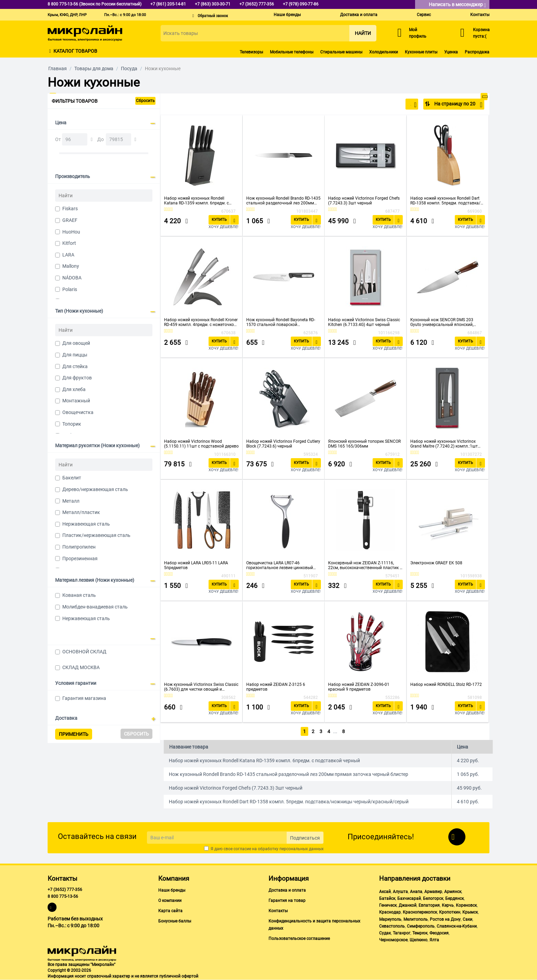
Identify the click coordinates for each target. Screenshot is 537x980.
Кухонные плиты (421, 52)
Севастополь (392, 926)
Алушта (400, 892)
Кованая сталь (79, 595)
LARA (68, 255)
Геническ (388, 905)
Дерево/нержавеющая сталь (95, 489)
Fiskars (70, 209)
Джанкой (408, 905)
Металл (71, 501)
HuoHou (71, 232)
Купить (219, 220)
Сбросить (145, 101)
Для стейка (75, 366)
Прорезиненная (80, 558)
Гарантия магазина (84, 698)
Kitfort (69, 243)
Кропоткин (450, 912)
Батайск (387, 899)
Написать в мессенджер (457, 5)
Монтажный (76, 401)
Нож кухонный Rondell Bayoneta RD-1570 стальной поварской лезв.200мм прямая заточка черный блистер (282, 322)
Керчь (448, 905)
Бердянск (454, 899)
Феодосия (439, 933)
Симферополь (421, 926)
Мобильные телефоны (292, 52)
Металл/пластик (81, 512)
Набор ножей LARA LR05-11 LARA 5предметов (196, 565)
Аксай (385, 892)
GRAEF (70, 220)
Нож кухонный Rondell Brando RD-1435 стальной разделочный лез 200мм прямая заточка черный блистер (283, 201)
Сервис (424, 15)
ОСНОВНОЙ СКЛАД (84, 652)
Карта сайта (170, 911)
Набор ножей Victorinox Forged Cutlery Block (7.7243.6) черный (283, 444)
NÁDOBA (72, 278)
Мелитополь (416, 919)
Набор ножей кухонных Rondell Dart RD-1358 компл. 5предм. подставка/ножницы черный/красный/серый (445, 201)
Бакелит (72, 478)
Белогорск (433, 899)
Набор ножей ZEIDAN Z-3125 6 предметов (276, 687)
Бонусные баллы (175, 921)
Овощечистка (78, 412)
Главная (58, 68)
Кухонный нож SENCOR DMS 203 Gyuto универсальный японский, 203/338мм (442, 322)
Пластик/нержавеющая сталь (96, 535)
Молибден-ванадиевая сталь (95, 607)
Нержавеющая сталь (86, 524)
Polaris (70, 289)
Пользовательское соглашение (299, 939)
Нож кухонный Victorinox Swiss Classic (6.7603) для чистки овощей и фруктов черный (201, 687)
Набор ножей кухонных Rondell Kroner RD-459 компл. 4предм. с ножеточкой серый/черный (201, 322)
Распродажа (477, 52)
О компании (170, 901)
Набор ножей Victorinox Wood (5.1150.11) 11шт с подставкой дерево (201, 444)
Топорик (72, 424)
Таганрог (402, 933)
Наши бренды (287, 15)
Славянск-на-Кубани (457, 926)
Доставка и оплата (359, 15)
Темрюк (420, 933)
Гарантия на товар (287, 901)
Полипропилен (79, 547)
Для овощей (76, 343)
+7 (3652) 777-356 (65, 890)
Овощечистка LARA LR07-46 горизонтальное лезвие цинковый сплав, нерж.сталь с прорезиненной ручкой (281, 565)
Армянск (453, 892)
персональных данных (302, 849)
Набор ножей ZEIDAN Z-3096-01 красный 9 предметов (359, 687)
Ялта (434, 940)
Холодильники (384, 52)
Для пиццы (75, 355)
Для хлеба (74, 389)
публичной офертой (179, 976)
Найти (363, 33)
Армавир (433, 892)
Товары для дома (94, 68)
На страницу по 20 (458, 105)
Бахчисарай (409, 899)
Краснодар (390, 912)
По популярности (394, 105)
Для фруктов (77, 378)
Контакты (480, 15)
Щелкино (419, 940)
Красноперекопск (420, 912)
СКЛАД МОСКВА (81, 667)
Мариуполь (390, 919)
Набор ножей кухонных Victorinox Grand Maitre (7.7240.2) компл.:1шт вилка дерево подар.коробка (444, 444)
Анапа (416, 892)
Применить (74, 734)
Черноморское (393, 940)
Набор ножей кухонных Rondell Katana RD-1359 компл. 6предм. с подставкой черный (196, 201)
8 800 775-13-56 (63, 896)
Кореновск (466, 905)
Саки (467, 919)
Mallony (71, 266)
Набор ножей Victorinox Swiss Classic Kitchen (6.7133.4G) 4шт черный (364, 322)
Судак (385, 933)
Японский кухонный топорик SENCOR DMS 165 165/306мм (364, 444)
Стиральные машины (341, 52)
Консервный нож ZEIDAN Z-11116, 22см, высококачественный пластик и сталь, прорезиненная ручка (365, 565)
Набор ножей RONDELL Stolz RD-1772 (446, 684)
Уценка (451, 52)
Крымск (470, 912)
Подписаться (305, 838)
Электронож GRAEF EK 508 (436, 563)
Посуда (129, 68)
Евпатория (429, 905)
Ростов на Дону (445, 919)
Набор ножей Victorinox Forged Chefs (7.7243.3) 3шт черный (364, 201)
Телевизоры (251, 52)
